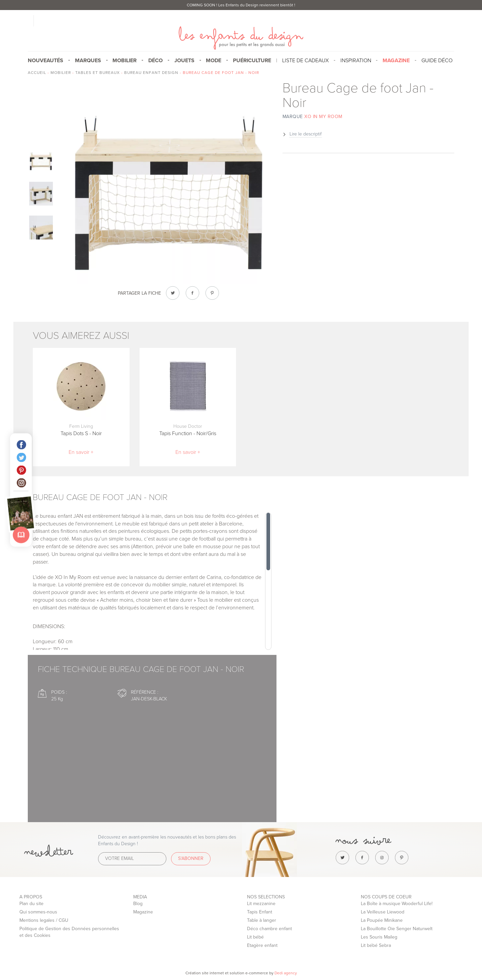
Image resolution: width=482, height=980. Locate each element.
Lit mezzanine (261, 904)
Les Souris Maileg (379, 937)
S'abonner (191, 858)
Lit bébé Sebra (376, 945)
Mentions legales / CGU (44, 920)
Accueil (37, 73)
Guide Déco (437, 61)
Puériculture (252, 61)
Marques (88, 61)
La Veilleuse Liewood (383, 912)
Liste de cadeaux (305, 61)
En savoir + (81, 452)
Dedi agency (286, 973)
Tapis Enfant (260, 912)
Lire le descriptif (306, 134)
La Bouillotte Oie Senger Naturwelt (397, 929)
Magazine (143, 912)
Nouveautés (46, 61)
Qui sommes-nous (38, 912)
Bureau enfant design (151, 73)
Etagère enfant (262, 945)
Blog (138, 904)
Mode (214, 61)
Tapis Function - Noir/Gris (188, 433)
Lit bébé (255, 937)
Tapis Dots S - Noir (81, 433)
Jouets (184, 61)
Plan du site (31, 904)
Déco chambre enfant (269, 929)
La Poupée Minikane (382, 920)
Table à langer (262, 920)
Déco (155, 61)
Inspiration (356, 61)
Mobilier (125, 61)
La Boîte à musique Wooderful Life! (397, 904)
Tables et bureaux (98, 73)
